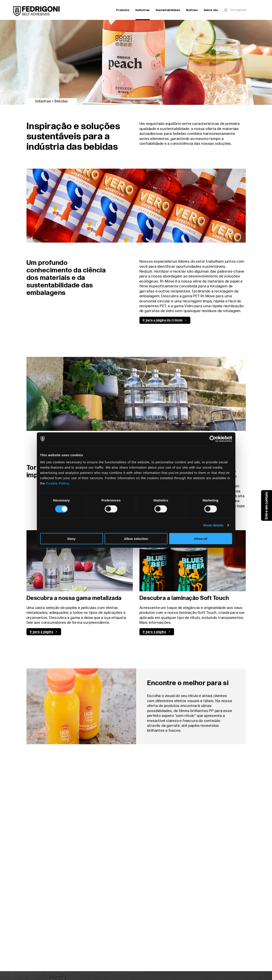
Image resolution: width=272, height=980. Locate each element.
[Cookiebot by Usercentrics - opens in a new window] (213, 439)
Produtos (123, 10)
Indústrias (143, 11)
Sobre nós (211, 10)
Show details (213, 525)
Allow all (201, 538)
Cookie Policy (58, 483)
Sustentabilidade (168, 10)
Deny (72, 538)
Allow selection (136, 538)
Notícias (192, 10)
